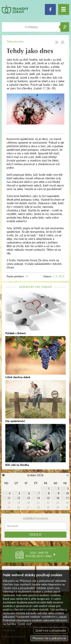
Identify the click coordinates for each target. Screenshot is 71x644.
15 (48, 498)
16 (58, 498)
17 (67, 498)
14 (38, 498)
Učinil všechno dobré (35, 357)
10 (67, 493)
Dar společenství (35, 401)
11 (9, 498)
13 (28, 498)
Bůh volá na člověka (35, 445)
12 (19, 498)
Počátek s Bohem (35, 314)
